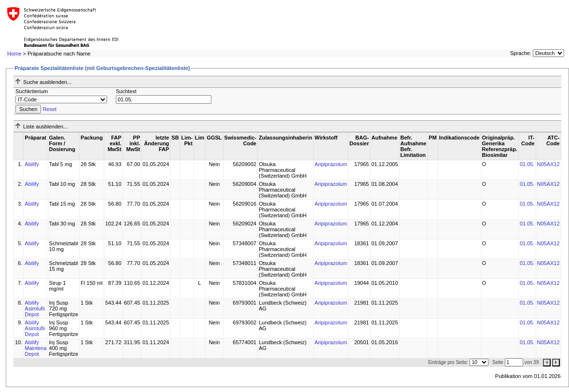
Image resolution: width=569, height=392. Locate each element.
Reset (49, 109)
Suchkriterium (32, 91)
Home (14, 54)
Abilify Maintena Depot (35, 348)
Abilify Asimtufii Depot (35, 308)
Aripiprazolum (331, 164)
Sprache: (521, 53)
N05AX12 (548, 164)
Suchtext (126, 91)
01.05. (527, 164)
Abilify (32, 164)
